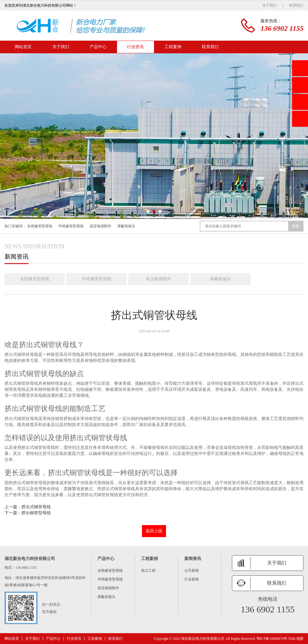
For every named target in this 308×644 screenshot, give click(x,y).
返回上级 (154, 531)
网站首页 (23, 47)
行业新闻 (192, 579)
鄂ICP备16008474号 (272, 639)
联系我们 (296, 5)
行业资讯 (135, 47)
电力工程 (148, 571)
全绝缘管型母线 (40, 226)
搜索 (296, 226)
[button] (148, 211)
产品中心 (98, 47)
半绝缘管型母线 (71, 226)
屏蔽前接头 (126, 226)
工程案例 (173, 47)
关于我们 (269, 5)
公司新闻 (192, 571)
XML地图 (296, 639)
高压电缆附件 (100, 226)
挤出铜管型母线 (36, 513)
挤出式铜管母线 (36, 507)
